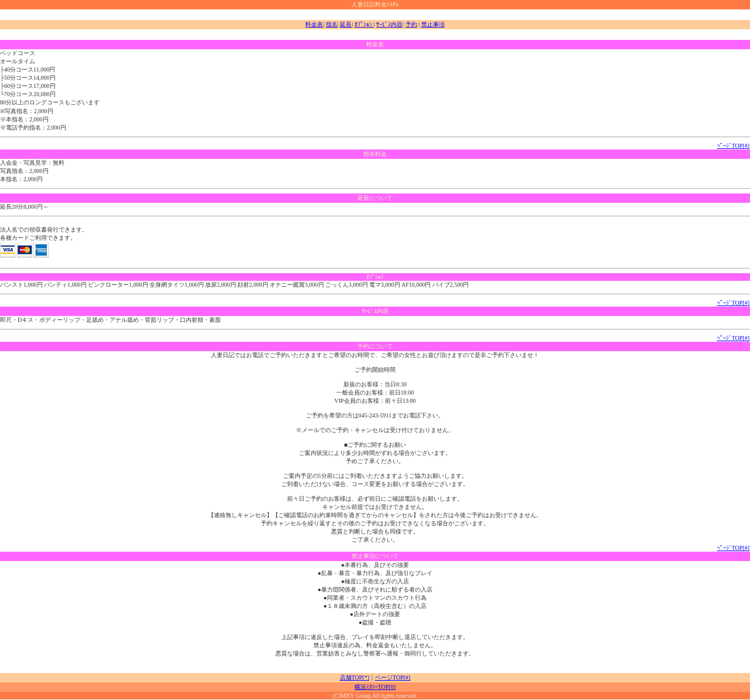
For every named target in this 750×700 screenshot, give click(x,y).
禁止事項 (433, 24)
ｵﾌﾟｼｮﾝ (364, 24)
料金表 (314, 24)
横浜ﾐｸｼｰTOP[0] (375, 687)
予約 (411, 24)
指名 (332, 24)
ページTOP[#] (393, 677)
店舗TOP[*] (354, 677)
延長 (346, 24)
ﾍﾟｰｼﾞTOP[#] (733, 146)
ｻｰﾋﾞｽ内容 (389, 24)
